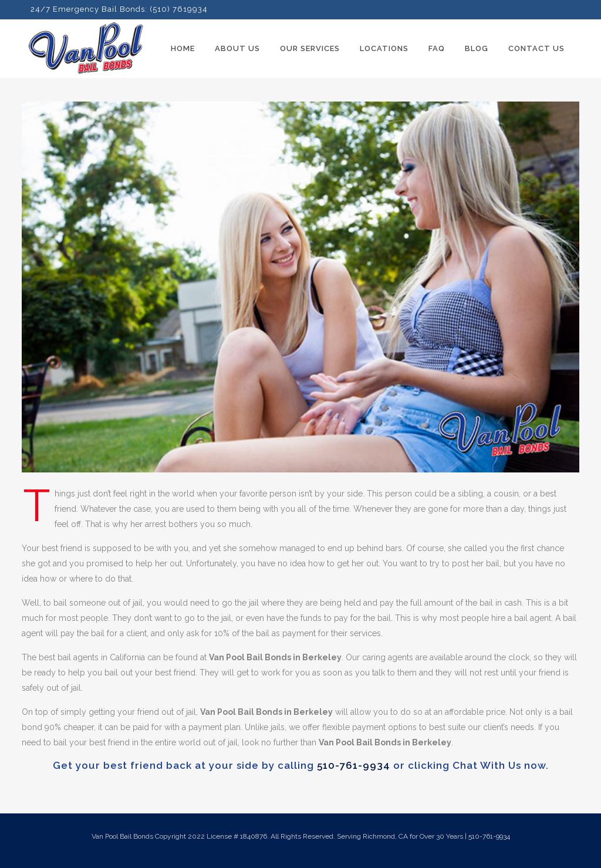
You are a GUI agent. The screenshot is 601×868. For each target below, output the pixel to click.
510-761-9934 (354, 765)
